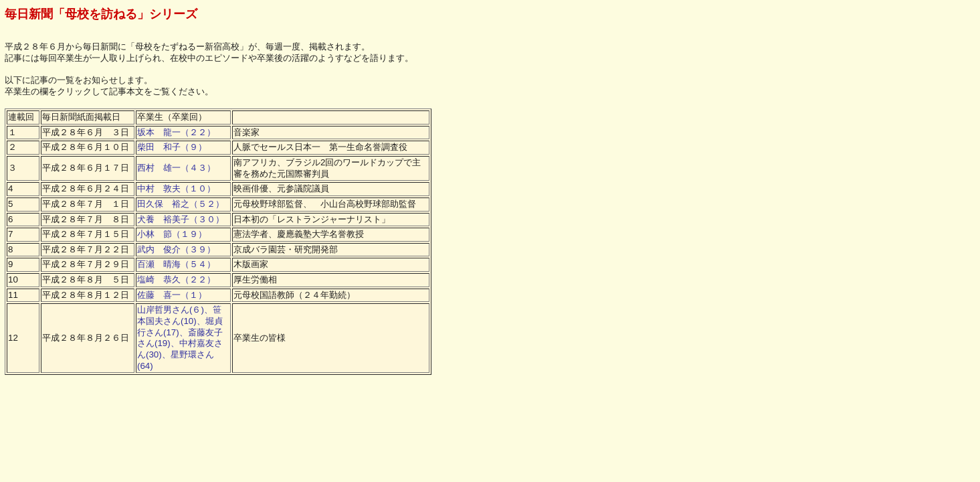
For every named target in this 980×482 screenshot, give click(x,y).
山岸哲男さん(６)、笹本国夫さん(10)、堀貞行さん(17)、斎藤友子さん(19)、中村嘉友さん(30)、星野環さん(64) (180, 337)
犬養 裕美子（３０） (181, 219)
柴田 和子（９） (172, 147)
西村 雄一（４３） (176, 168)
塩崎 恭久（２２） (176, 279)
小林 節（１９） (172, 234)
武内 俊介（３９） (176, 249)
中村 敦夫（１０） (176, 188)
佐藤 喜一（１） (172, 295)
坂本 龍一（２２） (176, 132)
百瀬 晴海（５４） (176, 264)
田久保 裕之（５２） (181, 204)
